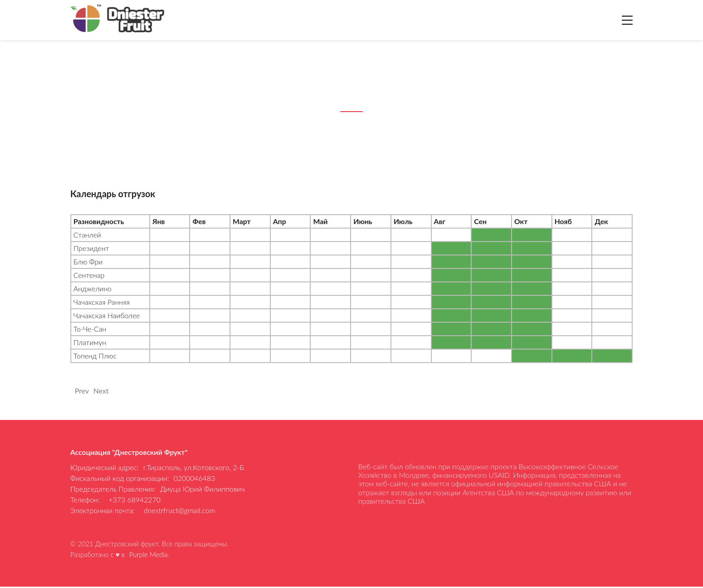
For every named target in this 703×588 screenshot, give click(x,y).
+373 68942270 (135, 499)
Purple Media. (149, 556)
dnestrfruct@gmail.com (180, 510)
